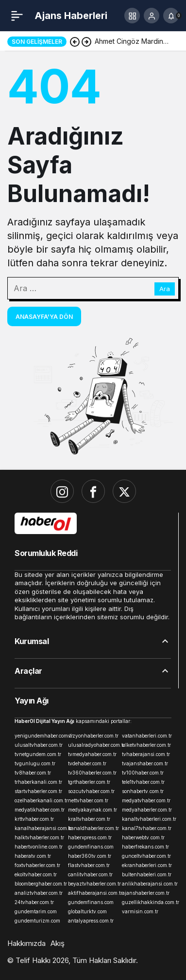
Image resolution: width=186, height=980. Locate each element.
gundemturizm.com (37, 921)
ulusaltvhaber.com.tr (39, 745)
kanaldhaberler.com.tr (93, 828)
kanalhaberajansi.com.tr (39, 828)
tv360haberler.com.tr (92, 773)
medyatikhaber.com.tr (39, 810)
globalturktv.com (87, 911)
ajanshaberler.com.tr (146, 893)
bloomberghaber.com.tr (39, 884)
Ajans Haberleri (71, 16)
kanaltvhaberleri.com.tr (147, 819)
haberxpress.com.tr (90, 837)
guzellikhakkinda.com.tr (147, 902)
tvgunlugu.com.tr (35, 763)
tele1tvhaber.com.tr (143, 782)
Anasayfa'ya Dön (44, 317)
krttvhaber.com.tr (34, 819)
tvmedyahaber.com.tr (92, 754)
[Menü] (17, 16)
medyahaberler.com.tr (147, 810)
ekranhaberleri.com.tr (147, 865)
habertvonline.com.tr (39, 847)
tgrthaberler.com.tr (89, 782)
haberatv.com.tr (33, 856)
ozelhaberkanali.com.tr (39, 800)
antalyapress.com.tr (91, 921)
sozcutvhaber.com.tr (91, 791)
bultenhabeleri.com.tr (147, 874)
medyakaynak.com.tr (93, 810)
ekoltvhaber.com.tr (36, 874)
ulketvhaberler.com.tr (146, 745)
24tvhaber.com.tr (34, 902)
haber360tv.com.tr (90, 856)
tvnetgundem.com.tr (38, 754)
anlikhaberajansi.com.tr (147, 884)
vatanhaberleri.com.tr (147, 736)
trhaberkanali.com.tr (38, 782)
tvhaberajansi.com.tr (146, 754)
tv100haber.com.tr (143, 773)
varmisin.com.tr (140, 911)
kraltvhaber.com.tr (89, 819)
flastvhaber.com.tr (89, 865)
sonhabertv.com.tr (143, 791)
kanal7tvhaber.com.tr (147, 828)
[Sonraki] (86, 41)
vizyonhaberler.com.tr (93, 736)
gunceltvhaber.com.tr (146, 856)
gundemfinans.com (91, 847)
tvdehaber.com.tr (87, 763)
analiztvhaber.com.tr (39, 893)
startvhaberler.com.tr (38, 791)
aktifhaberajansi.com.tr (93, 893)
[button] (132, 16)
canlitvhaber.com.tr (90, 874)
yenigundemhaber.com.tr (39, 736)
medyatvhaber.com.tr (146, 800)
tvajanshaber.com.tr (145, 763)
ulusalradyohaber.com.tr (93, 745)
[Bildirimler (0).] (171, 16)
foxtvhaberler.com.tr (37, 865)
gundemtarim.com (36, 911)
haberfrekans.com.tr (145, 847)
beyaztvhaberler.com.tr (93, 884)
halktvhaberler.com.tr (39, 837)
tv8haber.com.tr (33, 773)
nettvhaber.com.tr (88, 800)
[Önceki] (75, 41)
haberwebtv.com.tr (143, 837)
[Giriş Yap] (152, 16)
